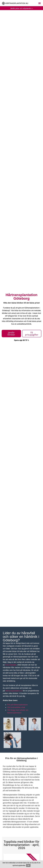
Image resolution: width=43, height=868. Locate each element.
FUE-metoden (11, 665)
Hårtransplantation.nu (14, 691)
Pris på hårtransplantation (17, 705)
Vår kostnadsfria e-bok (16, 707)
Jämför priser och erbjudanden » (22, 8)
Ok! (28, 865)
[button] (39, 3)
